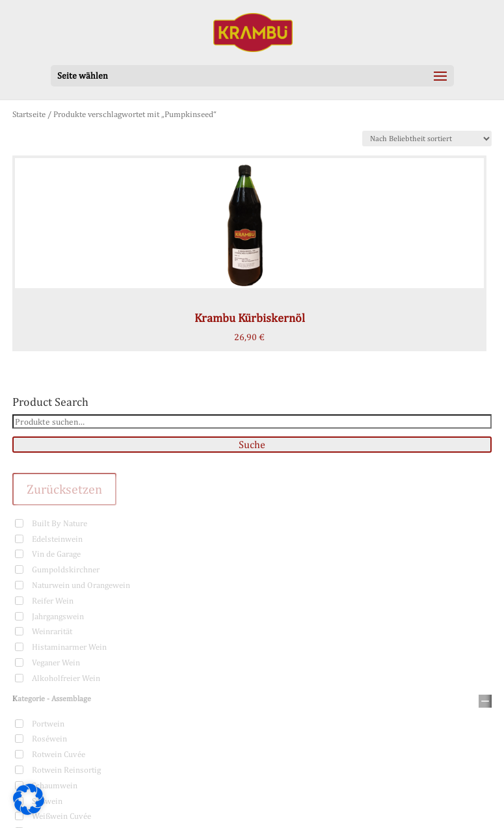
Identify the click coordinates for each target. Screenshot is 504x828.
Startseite (29, 114)
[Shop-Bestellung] (427, 139)
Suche (252, 445)
